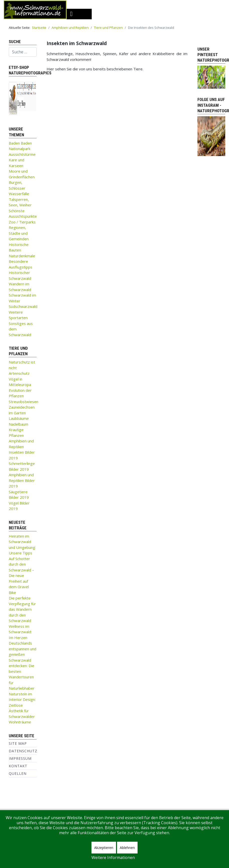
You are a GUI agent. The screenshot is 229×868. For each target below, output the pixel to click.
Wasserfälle (19, 194)
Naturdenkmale (22, 256)
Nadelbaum (19, 424)
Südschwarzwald (23, 306)
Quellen (18, 773)
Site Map (18, 743)
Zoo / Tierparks (22, 222)
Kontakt (18, 766)
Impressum (20, 758)
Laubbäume (19, 418)
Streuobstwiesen (24, 402)
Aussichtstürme (22, 154)
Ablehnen (127, 848)
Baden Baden (20, 143)
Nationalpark (20, 149)
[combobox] (23, 52)
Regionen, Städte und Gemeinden (19, 233)
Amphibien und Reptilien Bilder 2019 (22, 480)
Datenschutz (23, 751)
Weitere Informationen (113, 857)
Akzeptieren (104, 848)
